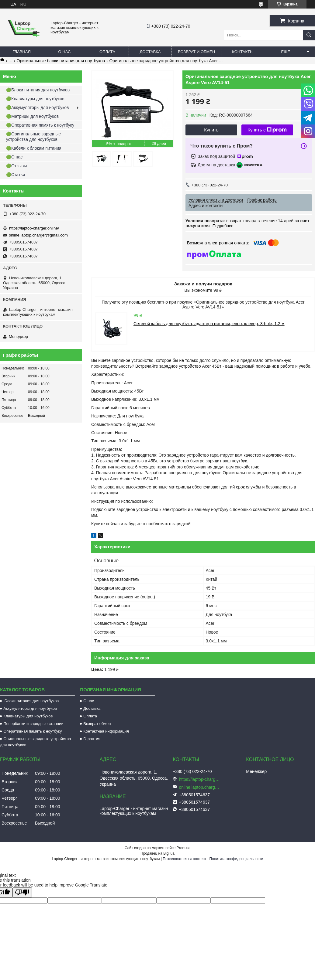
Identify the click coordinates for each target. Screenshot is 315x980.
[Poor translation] (22, 892)
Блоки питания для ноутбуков (31, 701)
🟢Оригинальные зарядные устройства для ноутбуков (33, 137)
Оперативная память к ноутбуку (33, 731)
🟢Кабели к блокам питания (34, 148)
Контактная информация (106, 731)
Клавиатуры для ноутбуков (28, 716)
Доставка (150, 52)
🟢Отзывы (16, 166)
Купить (211, 130)
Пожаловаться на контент (184, 859)
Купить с (267, 130)
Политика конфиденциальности (236, 859)
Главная (22, 52)
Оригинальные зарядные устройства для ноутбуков (35, 742)
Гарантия (92, 739)
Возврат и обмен (196, 52)
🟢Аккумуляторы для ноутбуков (37, 107)
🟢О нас (14, 157)
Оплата (107, 52)
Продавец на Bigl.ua (157, 853)
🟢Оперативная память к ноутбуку (40, 125)
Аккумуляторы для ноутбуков (30, 708)
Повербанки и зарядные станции (33, 724)
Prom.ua (183, 848)
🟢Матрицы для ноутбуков (32, 116)
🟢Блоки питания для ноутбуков (38, 90)
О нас (65, 52)
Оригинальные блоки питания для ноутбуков (61, 61)
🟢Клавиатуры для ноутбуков (35, 99)
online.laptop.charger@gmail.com (38, 235)
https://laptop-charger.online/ (34, 228)
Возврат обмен (97, 724)
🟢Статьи (16, 175)
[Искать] (309, 35)
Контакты (243, 52)
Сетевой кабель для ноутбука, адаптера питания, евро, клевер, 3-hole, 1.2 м (209, 324)
